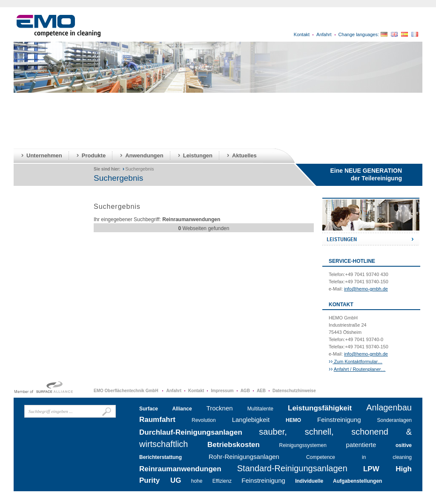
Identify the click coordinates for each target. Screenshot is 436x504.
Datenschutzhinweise (294, 391)
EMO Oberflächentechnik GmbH (126, 391)
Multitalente (260, 409)
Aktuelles (244, 155)
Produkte (94, 155)
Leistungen (198, 155)
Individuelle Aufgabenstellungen (338, 481)
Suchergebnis (139, 169)
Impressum (222, 391)
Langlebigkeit (251, 420)
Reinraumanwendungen (180, 469)
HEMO (293, 420)
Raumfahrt (157, 420)
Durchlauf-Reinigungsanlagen (191, 432)
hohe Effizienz (211, 481)
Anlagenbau (389, 407)
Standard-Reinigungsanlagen (292, 468)
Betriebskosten (234, 445)
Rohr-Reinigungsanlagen (244, 457)
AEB (261, 391)
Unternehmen (44, 155)
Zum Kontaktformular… (357, 362)
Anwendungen (144, 155)
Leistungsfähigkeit (320, 408)
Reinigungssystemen (303, 445)
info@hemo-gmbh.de (366, 289)
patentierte (361, 445)
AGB (245, 391)
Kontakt (302, 34)
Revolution (204, 420)
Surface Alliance (166, 409)
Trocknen (220, 408)
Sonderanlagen (394, 420)
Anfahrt (324, 34)
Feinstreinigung (339, 420)
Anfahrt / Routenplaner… (360, 369)
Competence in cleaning (359, 457)
